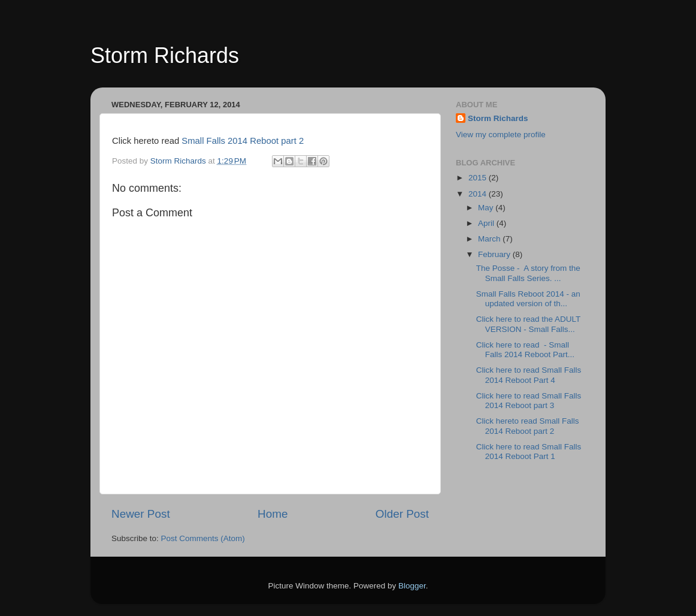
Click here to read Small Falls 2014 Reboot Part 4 (529, 375)
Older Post (402, 514)
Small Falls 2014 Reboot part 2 (243, 141)
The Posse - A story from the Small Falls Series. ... (528, 273)
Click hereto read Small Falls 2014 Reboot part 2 (528, 426)
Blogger (412, 586)
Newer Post (141, 514)
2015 (479, 178)
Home (273, 514)
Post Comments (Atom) (203, 538)
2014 (479, 194)
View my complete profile (501, 135)
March (490, 239)
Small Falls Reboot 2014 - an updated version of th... (528, 299)
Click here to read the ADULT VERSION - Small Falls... (528, 324)
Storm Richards (165, 55)
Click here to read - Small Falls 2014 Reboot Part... (525, 350)
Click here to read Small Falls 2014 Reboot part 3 (529, 401)
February (495, 254)
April (487, 223)
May (487, 208)
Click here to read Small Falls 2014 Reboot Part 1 (529, 452)
